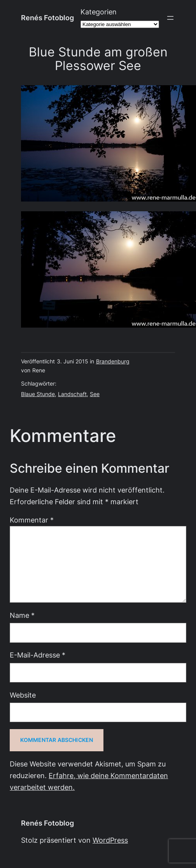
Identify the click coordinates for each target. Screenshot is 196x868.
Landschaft (72, 394)
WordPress (110, 840)
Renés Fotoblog (47, 18)
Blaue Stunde (38, 394)
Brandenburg (113, 361)
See (95, 394)
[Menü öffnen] (170, 18)
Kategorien (99, 12)
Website (23, 695)
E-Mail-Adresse (38, 655)
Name (22, 615)
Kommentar (32, 520)
